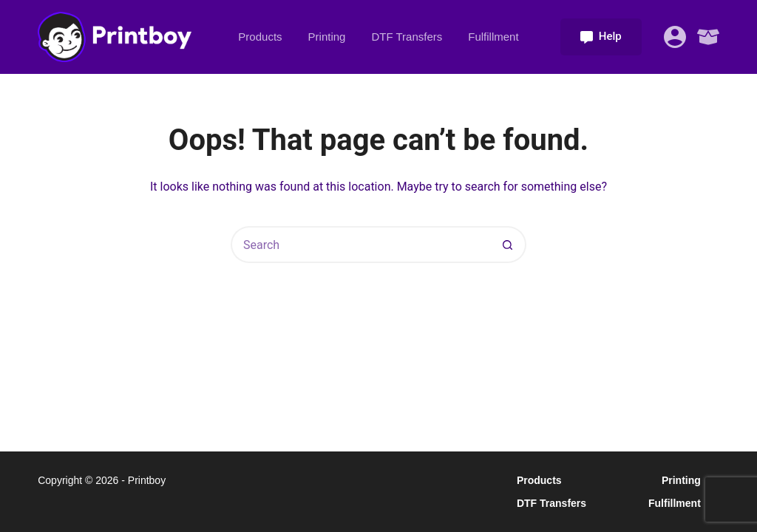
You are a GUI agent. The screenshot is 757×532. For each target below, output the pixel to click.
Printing (327, 37)
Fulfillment (493, 37)
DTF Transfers (407, 37)
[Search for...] (360, 245)
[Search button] (508, 245)
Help (601, 36)
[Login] (675, 37)
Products (260, 37)
